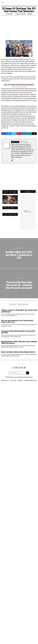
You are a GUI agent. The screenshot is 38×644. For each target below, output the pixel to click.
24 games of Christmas (20, 14)
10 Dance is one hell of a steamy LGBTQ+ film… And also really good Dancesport (19, 308)
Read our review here (19, 87)
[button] (28, 371)
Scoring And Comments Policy (30, 378)
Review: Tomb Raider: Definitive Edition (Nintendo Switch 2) (18, 350)
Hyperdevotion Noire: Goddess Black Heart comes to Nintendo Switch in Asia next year (19, 340)
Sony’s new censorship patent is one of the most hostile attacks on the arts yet (17, 319)
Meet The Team (13, 378)
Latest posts (24, 142)
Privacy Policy (20, 378)
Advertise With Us (5, 378)
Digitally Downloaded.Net (27, 375)
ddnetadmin (10, 14)
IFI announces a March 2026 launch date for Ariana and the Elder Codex (18, 329)
